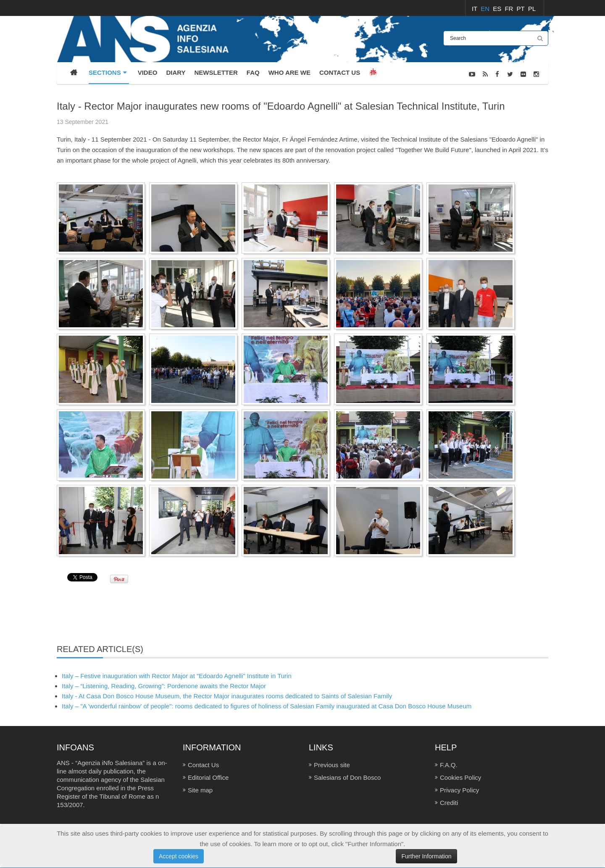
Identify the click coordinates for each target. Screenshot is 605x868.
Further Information (426, 856)
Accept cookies (179, 856)
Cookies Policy (460, 777)
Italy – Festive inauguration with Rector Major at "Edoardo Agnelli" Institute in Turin (177, 676)
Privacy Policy (459, 790)
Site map (200, 790)
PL (532, 9)
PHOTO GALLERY (526, 96)
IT (475, 9)
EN (486, 9)
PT (522, 9)
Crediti (449, 803)
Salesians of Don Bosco (347, 777)
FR (510, 9)
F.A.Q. (449, 765)
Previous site (332, 765)
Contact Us (203, 765)
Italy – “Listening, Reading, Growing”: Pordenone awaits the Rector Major (164, 686)
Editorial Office (208, 777)
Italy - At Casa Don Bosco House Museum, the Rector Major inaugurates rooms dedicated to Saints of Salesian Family (227, 696)
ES (498, 9)
